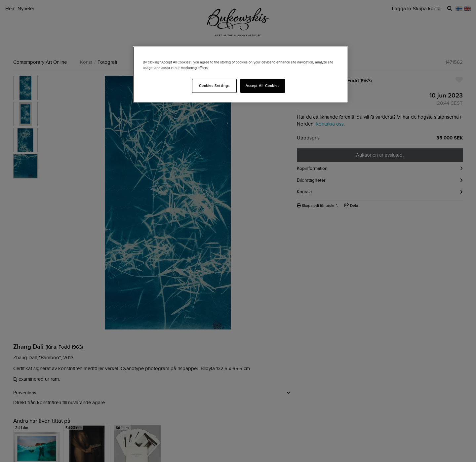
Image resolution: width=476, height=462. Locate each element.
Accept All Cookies (262, 86)
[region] (240, 74)
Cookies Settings (214, 86)
